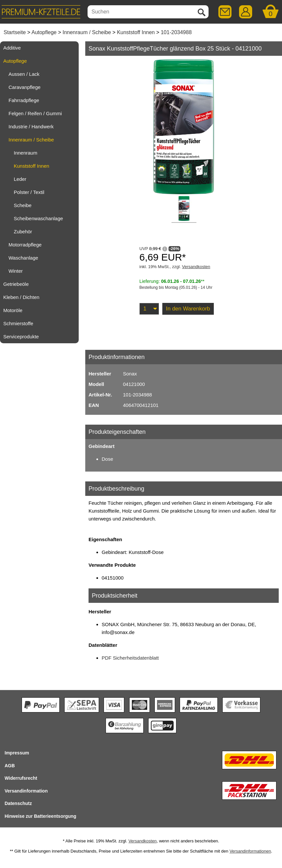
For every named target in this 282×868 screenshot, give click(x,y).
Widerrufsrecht (21, 778)
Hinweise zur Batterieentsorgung (40, 816)
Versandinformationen (250, 851)
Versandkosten (196, 267)
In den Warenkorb (188, 309)
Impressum (17, 753)
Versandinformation (26, 791)
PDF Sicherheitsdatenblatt (130, 658)
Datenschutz (18, 803)
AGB (10, 766)
